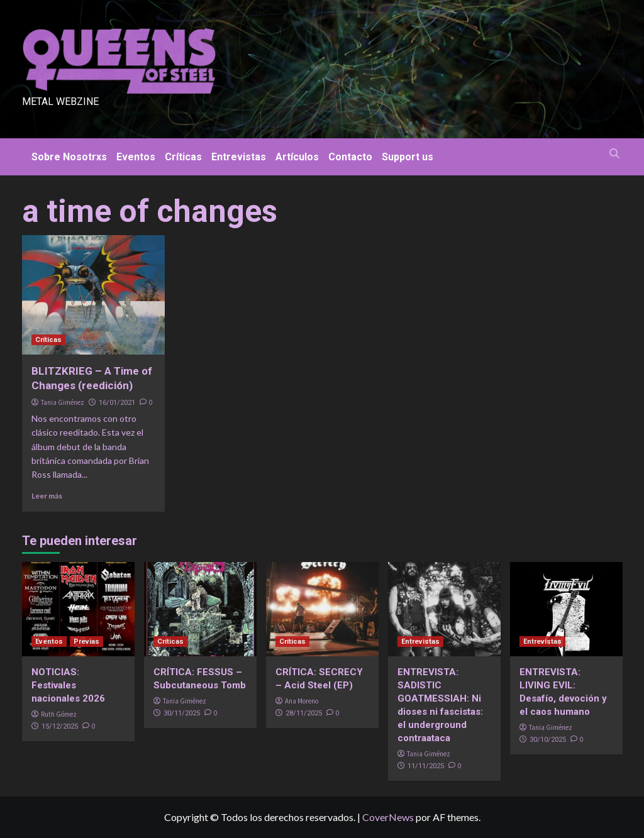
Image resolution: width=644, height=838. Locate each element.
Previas (86, 642)
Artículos (297, 157)
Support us (408, 157)
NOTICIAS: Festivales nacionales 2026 (68, 685)
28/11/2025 (304, 713)
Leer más (47, 496)
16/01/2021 (117, 403)
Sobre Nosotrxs (69, 157)
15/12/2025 (60, 726)
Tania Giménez (63, 402)
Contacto (350, 157)
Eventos (136, 157)
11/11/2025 (426, 766)
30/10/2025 (548, 740)
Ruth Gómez (59, 714)
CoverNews (388, 817)
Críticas (183, 157)
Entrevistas (239, 157)
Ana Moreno (302, 701)
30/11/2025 (182, 713)
